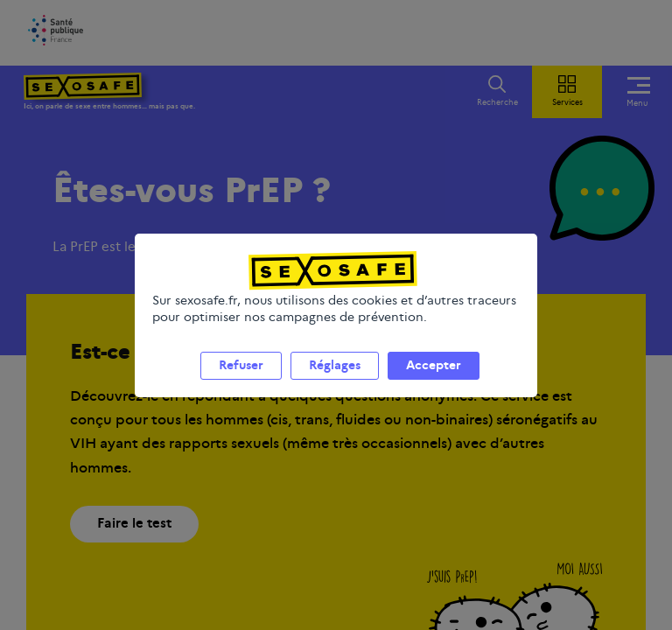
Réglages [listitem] (335, 365)
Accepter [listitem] (434, 365)
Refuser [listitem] (241, 365)
